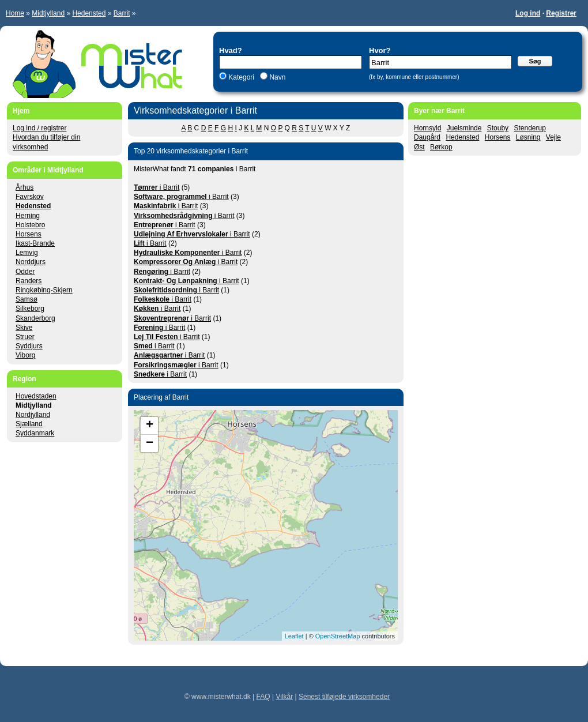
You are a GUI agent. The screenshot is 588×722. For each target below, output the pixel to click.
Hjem (21, 111)
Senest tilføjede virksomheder (344, 697)
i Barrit (157, 187)
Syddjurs (29, 346)
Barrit (122, 13)
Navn (276, 77)
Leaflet (294, 636)
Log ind (528, 13)
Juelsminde (464, 128)
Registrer (561, 13)
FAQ (263, 697)
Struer (25, 337)
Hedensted (89, 13)
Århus (24, 187)
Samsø (27, 299)
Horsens (498, 137)
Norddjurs (31, 262)
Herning (28, 216)
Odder (25, 272)
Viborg (25, 355)
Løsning (528, 137)
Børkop (441, 147)
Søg (535, 61)
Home (15, 13)
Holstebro (30, 225)
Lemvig (27, 253)
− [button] (150, 443)
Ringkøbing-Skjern (44, 290)
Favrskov (30, 197)
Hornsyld (427, 128)
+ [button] (150, 426)
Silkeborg (30, 309)
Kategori (241, 77)
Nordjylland (33, 415)
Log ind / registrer (39, 128)
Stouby (498, 128)
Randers (29, 281)
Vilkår (284, 697)
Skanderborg (35, 318)
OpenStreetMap (338, 636)
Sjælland (29, 424)
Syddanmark (35, 433)
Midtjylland (48, 13)
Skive (24, 328)
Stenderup (529, 128)
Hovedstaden (36, 396)
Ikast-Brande (35, 243)
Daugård (427, 137)
